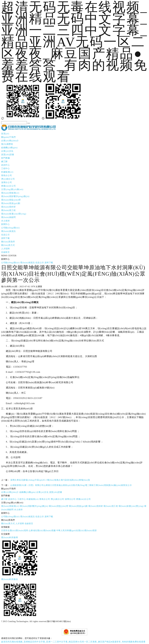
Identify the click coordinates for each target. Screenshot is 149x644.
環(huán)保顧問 (8, 217)
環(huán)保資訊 (8, 231)
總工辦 (4, 161)
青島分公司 (7, 175)
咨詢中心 (5, 164)
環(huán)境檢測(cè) (10, 192)
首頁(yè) (5, 133)
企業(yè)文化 (7, 150)
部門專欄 (5, 157)
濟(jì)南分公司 (8, 178)
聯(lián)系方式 (8, 244)
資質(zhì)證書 (8, 154)
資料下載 (5, 237)
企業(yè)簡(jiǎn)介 (10, 140)
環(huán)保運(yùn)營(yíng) (14, 213)
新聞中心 (5, 224)
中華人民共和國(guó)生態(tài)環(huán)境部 (77, 530)
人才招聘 (5, 248)
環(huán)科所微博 (9, 537)
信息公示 (5, 234)
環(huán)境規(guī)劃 (11, 203)
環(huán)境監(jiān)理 (11, 199)
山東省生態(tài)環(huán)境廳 (42, 530)
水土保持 (5, 220)
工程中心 (5, 168)
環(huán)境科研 (8, 206)
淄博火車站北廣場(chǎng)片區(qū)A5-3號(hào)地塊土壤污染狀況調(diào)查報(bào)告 (50, 479)
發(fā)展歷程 (7, 143)
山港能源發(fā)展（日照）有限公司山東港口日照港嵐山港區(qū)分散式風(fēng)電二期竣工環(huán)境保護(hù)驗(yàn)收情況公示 (71, 484)
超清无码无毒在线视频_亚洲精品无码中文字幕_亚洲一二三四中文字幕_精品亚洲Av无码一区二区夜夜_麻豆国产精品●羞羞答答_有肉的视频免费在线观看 (73, 641)
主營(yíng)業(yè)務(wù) (12, 189)
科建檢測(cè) (7, 171)
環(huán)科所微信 (9, 579)
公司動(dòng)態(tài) (10, 227)
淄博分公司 (7, 182)
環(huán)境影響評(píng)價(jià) (15, 196)
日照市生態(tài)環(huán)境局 (15, 530)
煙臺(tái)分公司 (8, 185)
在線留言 (5, 251)
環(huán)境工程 (8, 210)
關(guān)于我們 (8, 136)
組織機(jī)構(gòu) (9, 147)
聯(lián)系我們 (8, 241)
